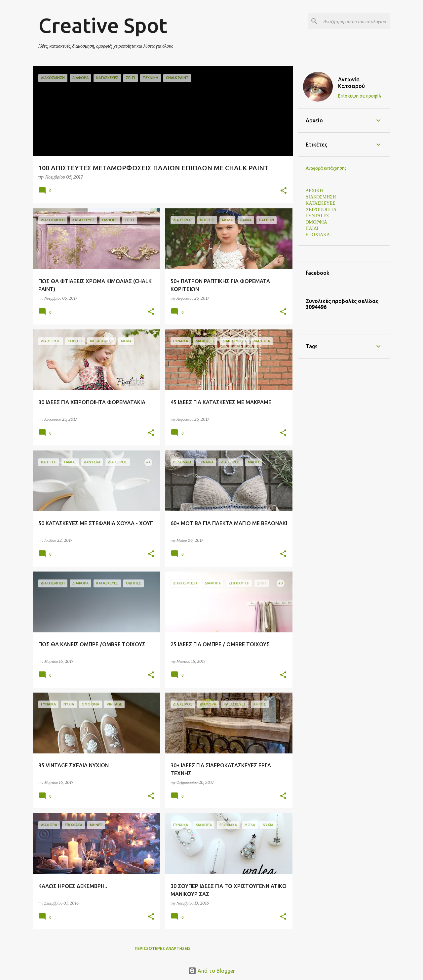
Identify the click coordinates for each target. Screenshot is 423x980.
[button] (284, 191)
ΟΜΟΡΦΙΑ (316, 222)
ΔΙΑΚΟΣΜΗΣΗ (321, 197)
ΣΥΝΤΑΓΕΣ (317, 216)
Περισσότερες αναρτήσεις (163, 948)
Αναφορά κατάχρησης (326, 168)
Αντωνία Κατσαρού (351, 83)
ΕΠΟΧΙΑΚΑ (318, 234)
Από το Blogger (212, 971)
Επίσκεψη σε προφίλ (360, 96)
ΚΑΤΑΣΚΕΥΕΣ (321, 203)
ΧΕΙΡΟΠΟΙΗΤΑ (321, 209)
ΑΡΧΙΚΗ (314, 191)
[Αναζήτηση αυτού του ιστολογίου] (356, 21)
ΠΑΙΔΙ (312, 228)
